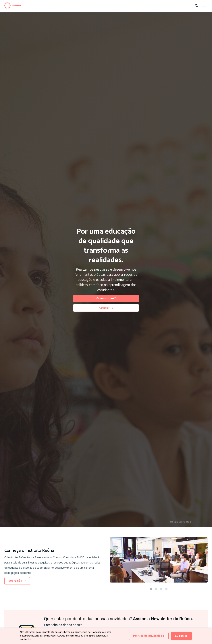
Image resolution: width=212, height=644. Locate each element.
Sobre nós (17, 581)
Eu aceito (181, 636)
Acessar (106, 308)
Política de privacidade (149, 636)
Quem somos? (106, 298)
